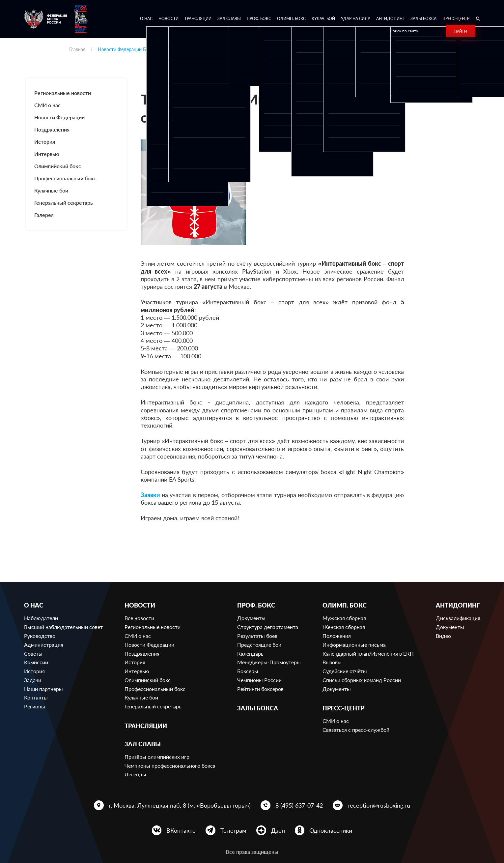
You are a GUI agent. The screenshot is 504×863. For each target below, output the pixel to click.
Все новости (139, 618)
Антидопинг (390, 19)
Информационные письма (354, 645)
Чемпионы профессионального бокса (170, 766)
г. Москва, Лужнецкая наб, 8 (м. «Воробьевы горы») (180, 805)
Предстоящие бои (259, 645)
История (45, 142)
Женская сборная (344, 627)
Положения (337, 636)
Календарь (250, 654)
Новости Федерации (59, 117)
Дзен (278, 830)
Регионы (35, 706)
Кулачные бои (51, 190)
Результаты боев (257, 636)
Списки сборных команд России (362, 680)
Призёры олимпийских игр (157, 757)
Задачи (33, 680)
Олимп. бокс (291, 19)
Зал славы (229, 19)
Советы (33, 654)
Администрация (44, 645)
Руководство (40, 636)
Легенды (135, 774)
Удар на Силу (356, 19)
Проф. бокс (259, 19)
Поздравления (52, 129)
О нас (146, 19)
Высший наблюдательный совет (63, 627)
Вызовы (332, 662)
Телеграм (233, 830)
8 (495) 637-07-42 (299, 805)
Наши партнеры (43, 689)
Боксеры (248, 671)
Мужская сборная (344, 618)
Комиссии (36, 662)
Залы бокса (423, 19)
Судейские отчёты (345, 671)
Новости (168, 19)
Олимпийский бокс (58, 166)
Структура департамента (268, 627)
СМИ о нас (47, 105)
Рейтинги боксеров (260, 689)
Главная (77, 49)
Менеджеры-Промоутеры (269, 662)
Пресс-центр (456, 19)
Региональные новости (63, 93)
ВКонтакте (181, 830)
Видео (443, 636)
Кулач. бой (323, 19)
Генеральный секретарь (64, 203)
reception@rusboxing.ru (379, 805)
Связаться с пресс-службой (356, 730)
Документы (251, 618)
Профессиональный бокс (65, 178)
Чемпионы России (259, 680)
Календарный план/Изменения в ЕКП (368, 654)
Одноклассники (331, 830)
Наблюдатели (41, 618)
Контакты (36, 697)
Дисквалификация (458, 618)
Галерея (44, 215)
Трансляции (198, 19)
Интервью (47, 154)
